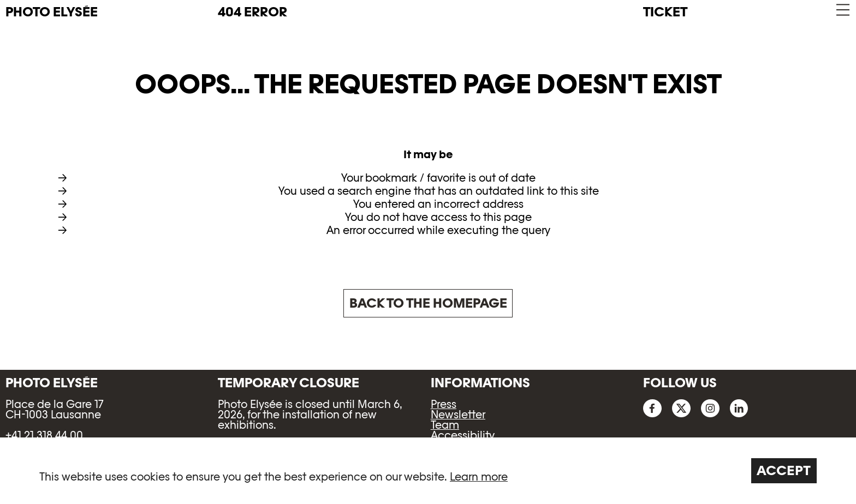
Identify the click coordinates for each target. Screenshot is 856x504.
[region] (428, 471)
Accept (784, 470)
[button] (842, 10)
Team (445, 425)
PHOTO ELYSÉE (52, 12)
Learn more (479, 477)
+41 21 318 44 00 (44, 435)
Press (444, 404)
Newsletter (458, 415)
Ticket (665, 12)
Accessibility (463, 435)
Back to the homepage (428, 303)
